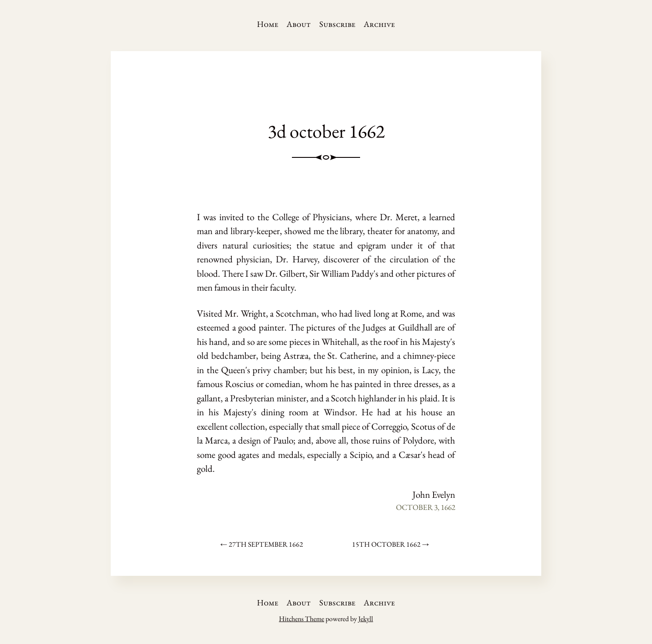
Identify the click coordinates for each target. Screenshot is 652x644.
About (299, 24)
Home (268, 24)
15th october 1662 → (391, 544)
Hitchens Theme (302, 619)
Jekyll (366, 619)
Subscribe (337, 24)
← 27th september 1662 (262, 544)
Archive (379, 24)
